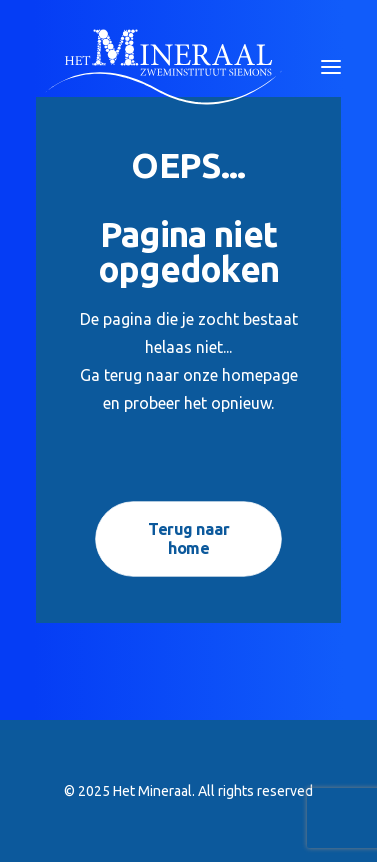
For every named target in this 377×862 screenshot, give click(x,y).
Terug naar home (190, 539)
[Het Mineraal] (163, 67)
